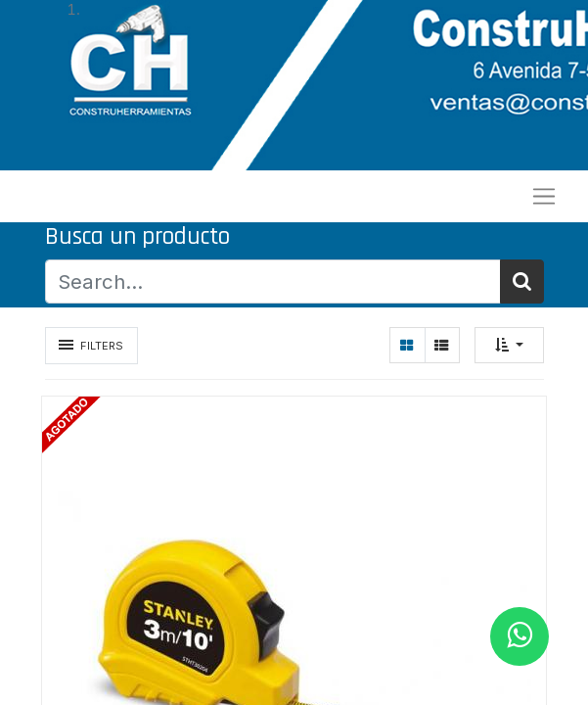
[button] (509, 345)
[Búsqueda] (522, 281)
